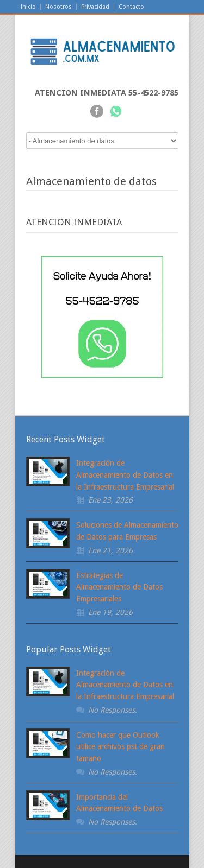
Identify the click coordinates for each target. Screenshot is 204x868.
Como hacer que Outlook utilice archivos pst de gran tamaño (120, 747)
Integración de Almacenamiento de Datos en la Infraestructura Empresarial (125, 475)
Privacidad (95, 7)
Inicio (28, 7)
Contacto (131, 7)
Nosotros (58, 7)
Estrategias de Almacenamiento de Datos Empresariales (119, 587)
